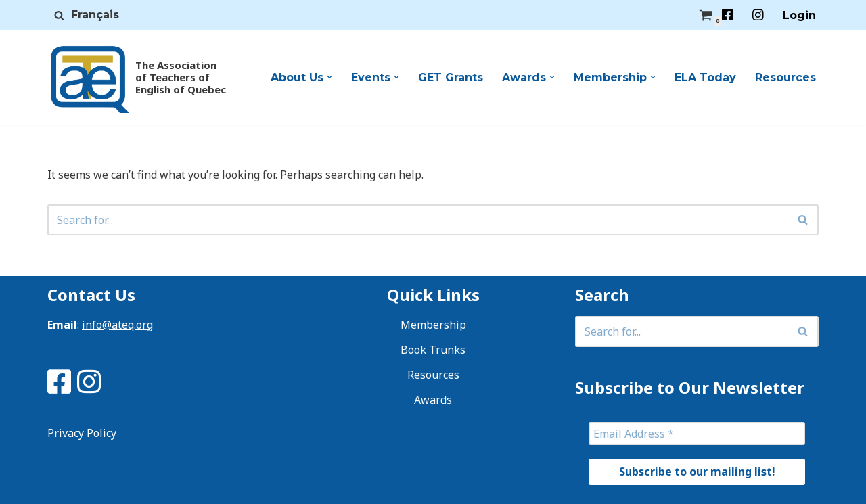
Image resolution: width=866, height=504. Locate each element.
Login (799, 15)
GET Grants (451, 77)
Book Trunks (433, 350)
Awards (433, 400)
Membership (433, 325)
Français (95, 15)
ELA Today (705, 77)
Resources (785, 77)
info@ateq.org (117, 325)
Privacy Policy (82, 433)
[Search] (59, 15)
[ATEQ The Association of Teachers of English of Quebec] (134, 77)
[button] (329, 77)
